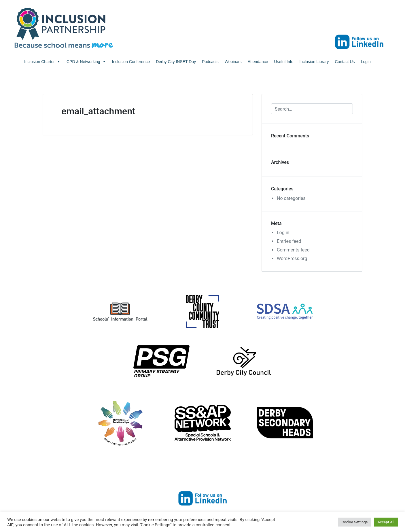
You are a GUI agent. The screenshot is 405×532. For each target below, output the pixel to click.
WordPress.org (292, 259)
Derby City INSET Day (176, 62)
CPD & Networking (86, 62)
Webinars (233, 62)
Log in (283, 233)
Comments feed (293, 250)
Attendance (258, 62)
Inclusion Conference (131, 62)
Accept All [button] (386, 522)
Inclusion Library (314, 62)
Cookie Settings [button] (355, 522)
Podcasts (210, 62)
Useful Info (284, 62)
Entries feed (289, 241)
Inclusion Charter (42, 62)
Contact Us (345, 62)
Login (366, 62)
